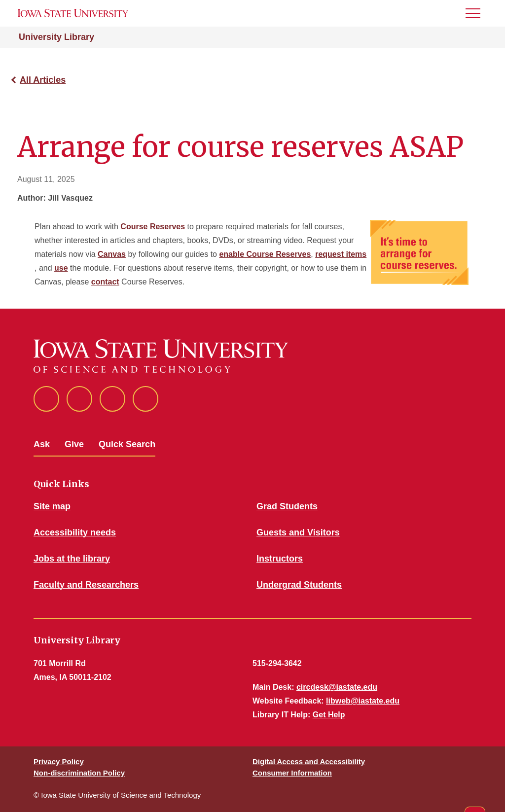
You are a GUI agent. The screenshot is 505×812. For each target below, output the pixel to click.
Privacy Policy (59, 761)
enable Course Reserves (265, 254)
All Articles (43, 80)
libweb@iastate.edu (363, 701)
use (61, 268)
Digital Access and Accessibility (309, 761)
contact (105, 282)
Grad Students (287, 506)
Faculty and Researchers (86, 585)
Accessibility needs (75, 532)
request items (341, 254)
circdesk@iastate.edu (337, 687)
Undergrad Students (299, 585)
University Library (56, 37)
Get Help (329, 715)
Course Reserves (153, 227)
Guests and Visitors (298, 532)
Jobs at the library (72, 559)
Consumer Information (292, 773)
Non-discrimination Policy (79, 773)
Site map (52, 506)
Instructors (280, 559)
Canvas (112, 254)
